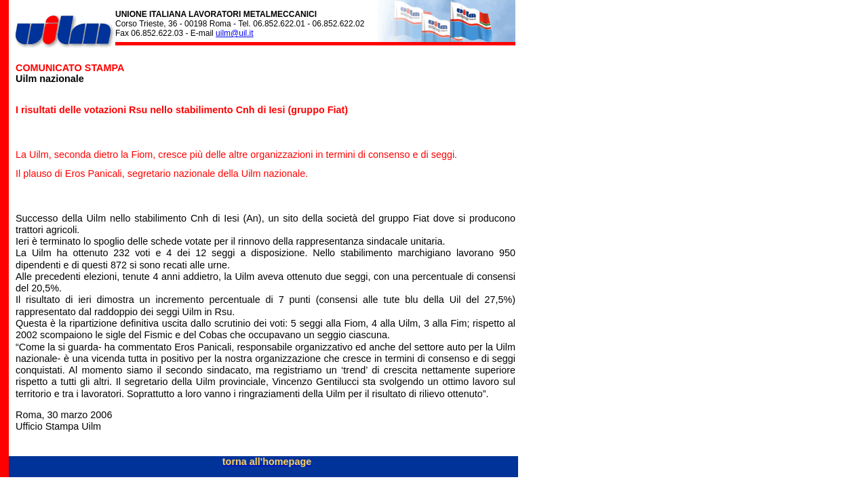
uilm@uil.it (235, 33)
